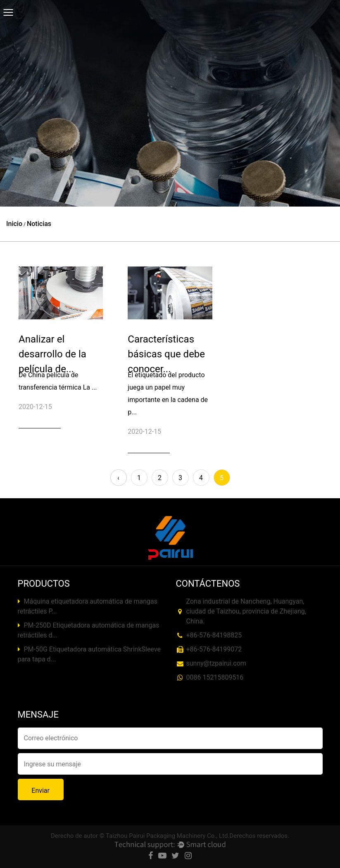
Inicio (14, 224)
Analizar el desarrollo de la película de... (52, 354)
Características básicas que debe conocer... (166, 354)
